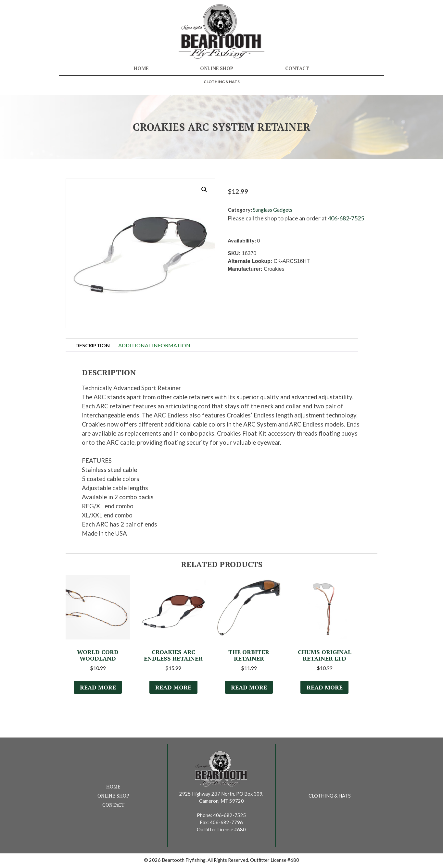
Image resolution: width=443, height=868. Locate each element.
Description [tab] (93, 345)
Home (141, 68)
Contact (297, 68)
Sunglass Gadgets (273, 210)
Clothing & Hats (222, 82)
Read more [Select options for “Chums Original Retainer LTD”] (324, 688)
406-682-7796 (226, 823)
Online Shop (217, 68)
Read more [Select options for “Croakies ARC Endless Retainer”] (173, 688)
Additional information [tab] (154, 345)
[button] (204, 190)
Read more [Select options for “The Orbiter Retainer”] (249, 688)
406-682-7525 (346, 218)
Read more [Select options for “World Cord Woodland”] (98, 688)
